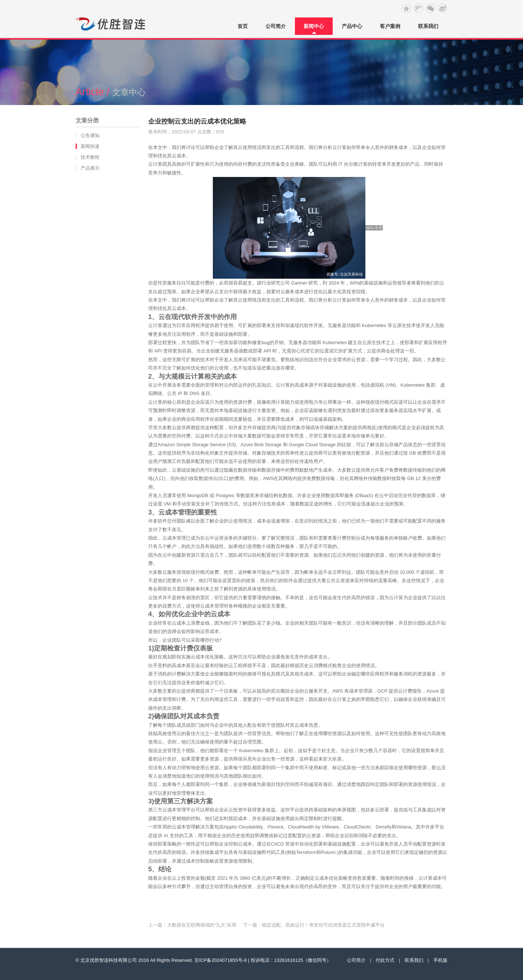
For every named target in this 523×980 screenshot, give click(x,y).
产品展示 (90, 168)
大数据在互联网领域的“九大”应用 (202, 925)
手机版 (440, 960)
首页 (243, 26)
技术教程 (90, 157)
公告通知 (90, 135)
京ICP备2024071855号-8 (221, 960)
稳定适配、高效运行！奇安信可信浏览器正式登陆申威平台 (323, 925)
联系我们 (428, 26)
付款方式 (385, 960)
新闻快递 (90, 146)
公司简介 (276, 26)
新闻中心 (314, 26)
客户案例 (390, 26)
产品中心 (352, 26)
